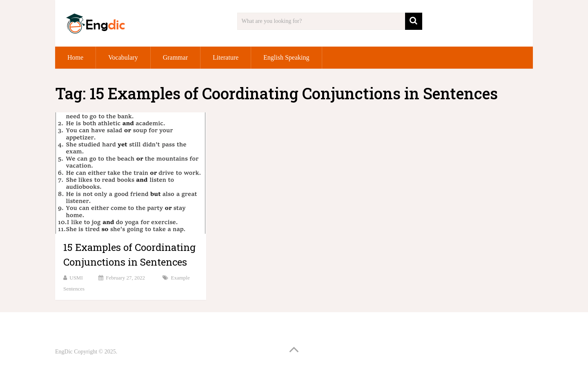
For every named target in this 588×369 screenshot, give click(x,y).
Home (75, 57)
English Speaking (286, 57)
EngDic (64, 352)
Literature (226, 57)
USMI (76, 278)
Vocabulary (123, 57)
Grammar (175, 57)
